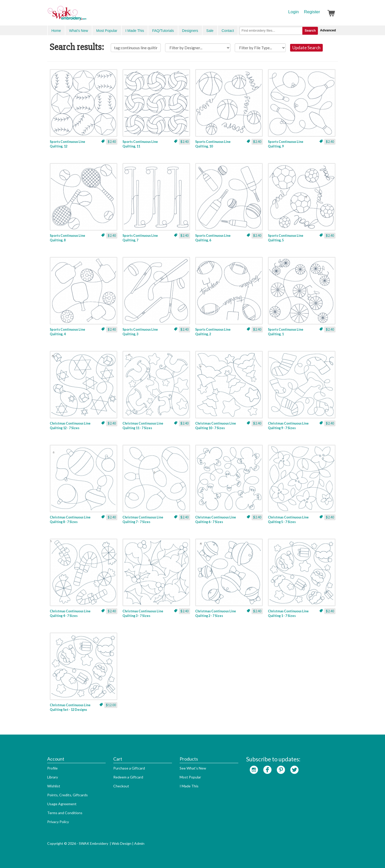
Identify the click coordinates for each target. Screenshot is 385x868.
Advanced (328, 30)
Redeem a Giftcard (128, 777)
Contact (228, 31)
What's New (79, 31)
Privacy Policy (58, 822)
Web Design (122, 843)
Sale (210, 31)
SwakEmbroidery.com (85, 15)
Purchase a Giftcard (129, 768)
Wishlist (54, 786)
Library (53, 777)
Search (310, 30)
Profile (52, 768)
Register (312, 12)
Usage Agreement (62, 804)
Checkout (121, 786)
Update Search (306, 48)
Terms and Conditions (65, 813)
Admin (139, 843)
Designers (190, 31)
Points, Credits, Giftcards (67, 795)
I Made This (135, 31)
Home (56, 31)
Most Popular (107, 31)
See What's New (193, 768)
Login (294, 12)
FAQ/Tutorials (163, 31)
